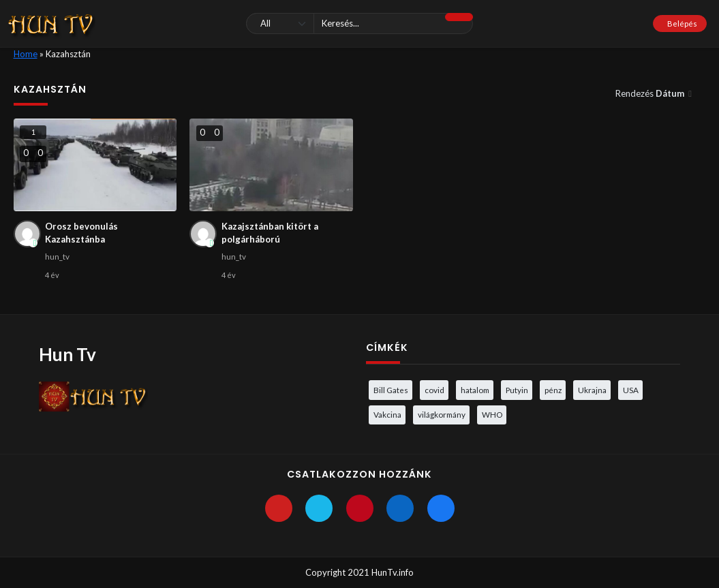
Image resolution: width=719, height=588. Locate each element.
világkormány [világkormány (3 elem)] (442, 414)
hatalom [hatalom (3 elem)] (475, 390)
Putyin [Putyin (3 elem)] (517, 390)
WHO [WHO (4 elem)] (492, 414)
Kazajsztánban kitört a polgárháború (270, 233)
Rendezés (651, 93)
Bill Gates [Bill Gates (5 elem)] (391, 390)
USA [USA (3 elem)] (631, 390)
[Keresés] (359, 24)
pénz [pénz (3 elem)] (553, 390)
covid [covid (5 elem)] (434, 390)
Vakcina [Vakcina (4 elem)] (387, 414)
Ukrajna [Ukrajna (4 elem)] (592, 390)
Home (26, 54)
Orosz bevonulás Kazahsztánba (81, 233)
